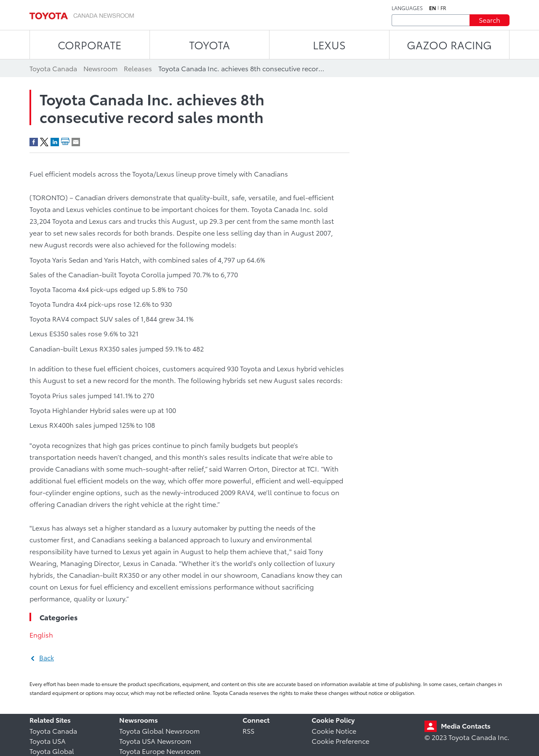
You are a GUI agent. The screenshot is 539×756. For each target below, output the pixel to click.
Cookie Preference (340, 741)
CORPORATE (89, 44)
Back (47, 657)
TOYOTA (209, 44)
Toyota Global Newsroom (159, 731)
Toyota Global (52, 751)
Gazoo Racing (449, 44)
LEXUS (329, 44)
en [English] (432, 8)
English (41, 634)
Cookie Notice (334, 731)
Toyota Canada (53, 731)
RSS (248, 731)
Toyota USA (48, 741)
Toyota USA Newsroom (155, 741)
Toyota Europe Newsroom (160, 751)
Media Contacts (466, 725)
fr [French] (443, 8)
